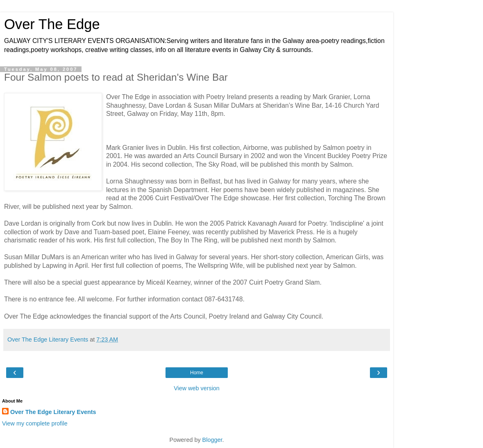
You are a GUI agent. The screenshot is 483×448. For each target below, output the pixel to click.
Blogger (212, 440)
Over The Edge (52, 24)
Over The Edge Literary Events (53, 412)
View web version (197, 388)
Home (197, 373)
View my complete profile (35, 423)
